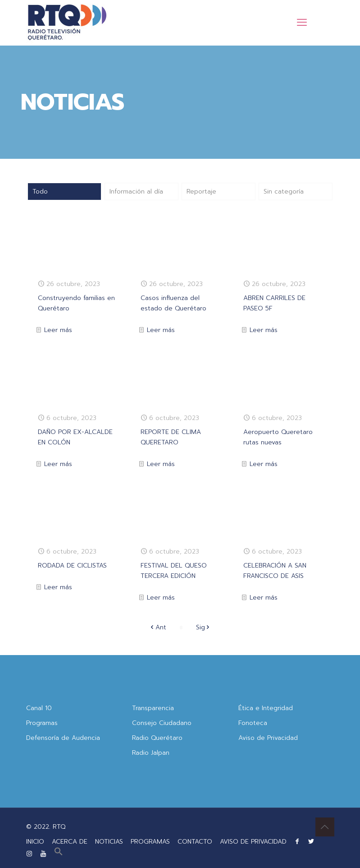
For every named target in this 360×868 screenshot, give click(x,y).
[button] (59, 854)
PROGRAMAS (150, 842)
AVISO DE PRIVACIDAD (253, 842)
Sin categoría (284, 192)
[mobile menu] (302, 23)
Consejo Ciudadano (162, 723)
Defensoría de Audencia (63, 738)
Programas (42, 723)
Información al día (136, 192)
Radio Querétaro (157, 738)
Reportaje (201, 192)
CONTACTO (195, 842)
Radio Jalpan (151, 753)
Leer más (58, 330)
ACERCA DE (70, 842)
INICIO (35, 842)
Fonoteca (253, 723)
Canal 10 (39, 708)
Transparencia (153, 708)
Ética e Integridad (266, 708)
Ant (158, 627)
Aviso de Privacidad (268, 738)
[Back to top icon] (325, 827)
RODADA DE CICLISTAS (72, 566)
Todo (40, 192)
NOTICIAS (109, 842)
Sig (204, 627)
